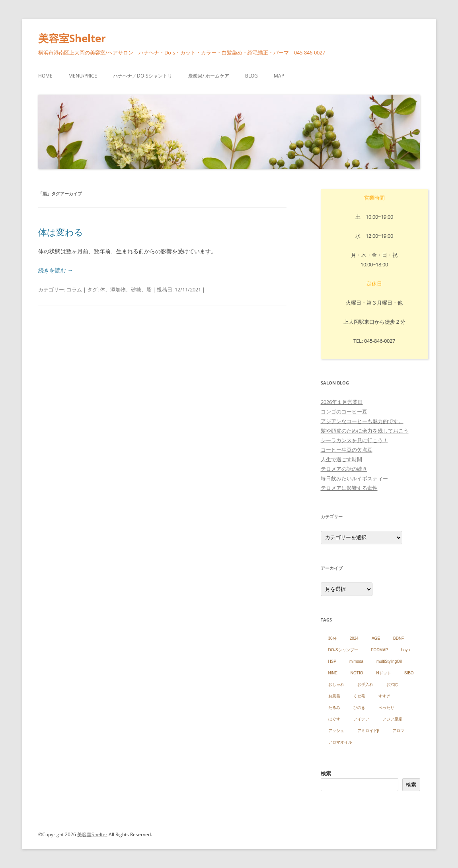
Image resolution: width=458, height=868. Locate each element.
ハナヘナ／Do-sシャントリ (143, 76)
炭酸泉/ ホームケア (209, 76)
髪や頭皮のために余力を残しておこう (365, 431)
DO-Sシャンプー (343, 650)
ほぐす (334, 719)
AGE (376, 638)
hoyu (405, 650)
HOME (45, 76)
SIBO (409, 673)
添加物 (118, 289)
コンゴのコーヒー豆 (344, 412)
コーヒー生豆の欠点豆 (347, 450)
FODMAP (380, 650)
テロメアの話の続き (344, 469)
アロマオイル (340, 742)
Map (279, 76)
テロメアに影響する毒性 (349, 488)
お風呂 (334, 696)
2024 (354, 638)
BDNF (399, 638)
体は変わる (61, 232)
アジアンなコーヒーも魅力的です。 (362, 421)
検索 (326, 773)
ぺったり (386, 708)
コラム (74, 289)
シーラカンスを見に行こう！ (354, 440)
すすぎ (384, 696)
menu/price (83, 76)
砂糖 (136, 289)
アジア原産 (392, 719)
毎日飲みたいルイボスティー (354, 478)
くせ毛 (359, 696)
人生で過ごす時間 (341, 459)
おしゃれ (336, 684)
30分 (332, 638)
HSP (332, 661)
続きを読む (56, 270)
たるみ (334, 708)
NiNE (333, 673)
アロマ (398, 731)
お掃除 (392, 684)
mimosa (356, 661)
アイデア (361, 719)
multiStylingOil (389, 661)
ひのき (359, 708)
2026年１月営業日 (342, 402)
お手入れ (365, 684)
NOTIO (357, 673)
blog (251, 76)
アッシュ (336, 731)
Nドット (384, 673)
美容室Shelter (72, 38)
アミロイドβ (368, 731)
